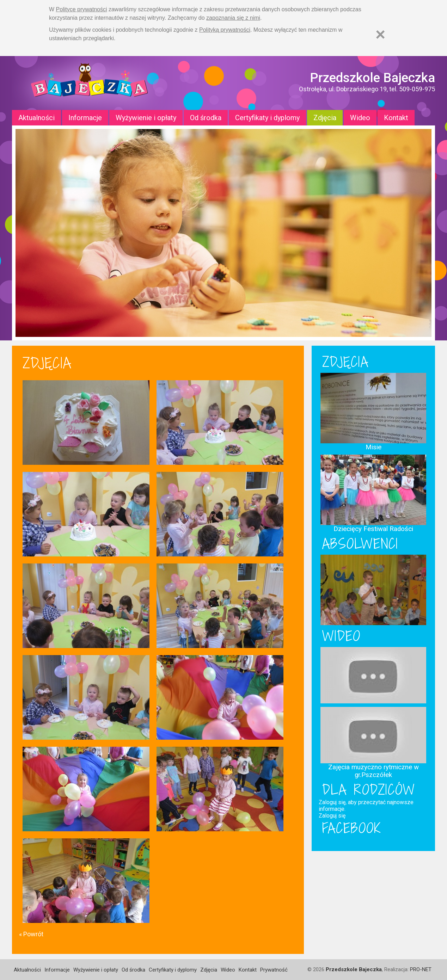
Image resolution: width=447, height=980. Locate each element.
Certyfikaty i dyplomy (267, 118)
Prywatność (274, 970)
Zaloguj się (332, 816)
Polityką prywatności (225, 30)
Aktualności (36, 118)
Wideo (360, 118)
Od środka (206, 118)
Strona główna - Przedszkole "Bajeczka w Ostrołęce (90, 83)
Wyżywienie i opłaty (146, 118)
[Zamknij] (380, 34)
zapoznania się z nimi (233, 18)
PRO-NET (421, 969)
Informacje (85, 118)
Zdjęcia (325, 118)
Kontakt (396, 118)
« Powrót (31, 934)
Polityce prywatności (82, 9)
